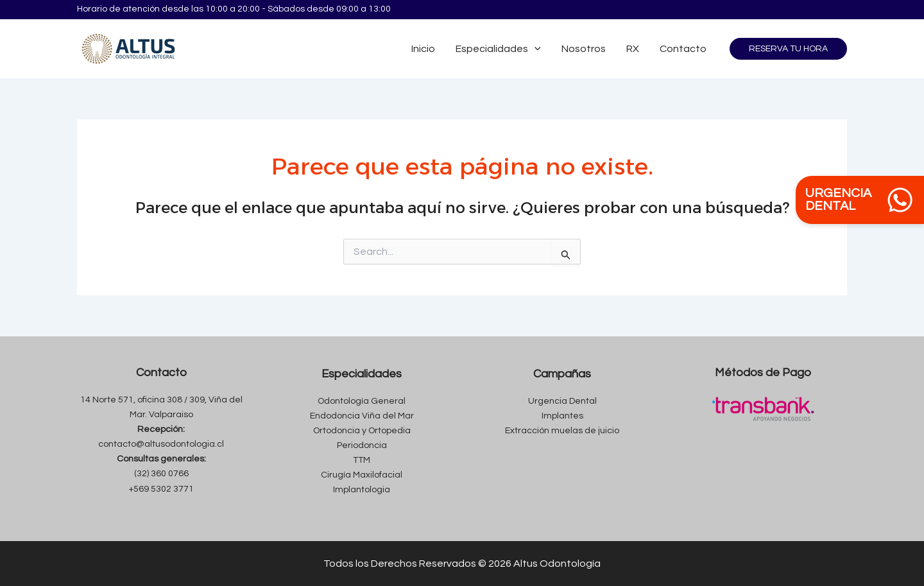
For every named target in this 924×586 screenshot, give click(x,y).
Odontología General (362, 401)
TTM (362, 460)
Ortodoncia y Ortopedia (362, 431)
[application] (535, 49)
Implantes (562, 416)
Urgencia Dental (562, 401)
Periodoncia (362, 445)
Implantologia (362, 490)
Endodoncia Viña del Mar (362, 416)
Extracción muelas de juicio (562, 431)
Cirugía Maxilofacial (362, 475)
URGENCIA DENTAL (860, 200)
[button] (788, 49)
